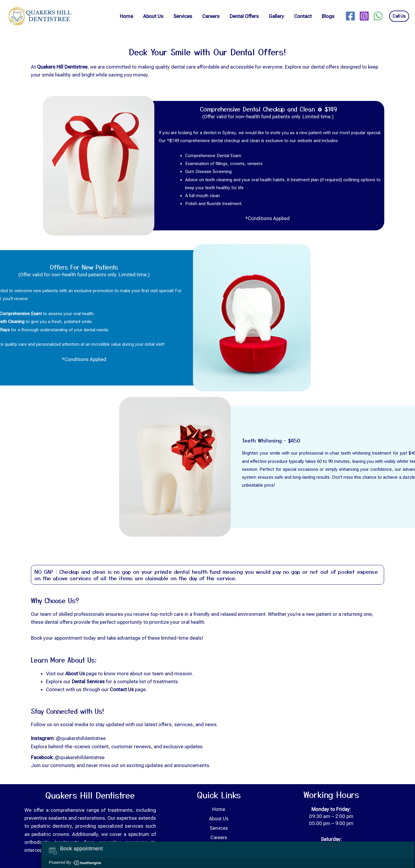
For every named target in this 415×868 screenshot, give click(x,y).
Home (126, 16)
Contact (303, 16)
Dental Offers (244, 16)
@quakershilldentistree (82, 738)
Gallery (276, 16)
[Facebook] (350, 16)
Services (183, 16)
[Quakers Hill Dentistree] (39, 16)
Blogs (328, 16)
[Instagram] (364, 16)
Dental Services (89, 681)
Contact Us (122, 689)
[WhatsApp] (378, 16)
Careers (211, 16)
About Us (153, 16)
